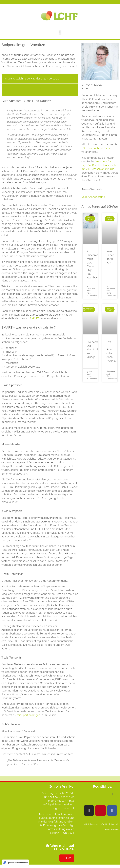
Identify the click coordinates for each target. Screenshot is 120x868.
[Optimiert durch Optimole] (15, 863)
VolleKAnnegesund (93, 197)
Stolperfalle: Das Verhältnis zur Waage (94, 349)
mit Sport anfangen (29, 715)
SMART (34, 318)
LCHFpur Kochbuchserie (96, 148)
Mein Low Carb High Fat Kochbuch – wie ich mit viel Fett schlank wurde (99, 165)
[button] (60, 32)
